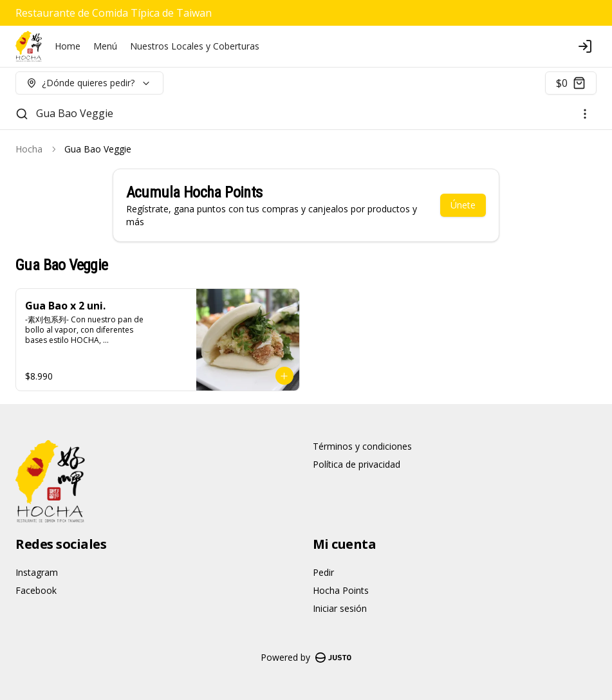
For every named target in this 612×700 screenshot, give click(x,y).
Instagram (37, 572)
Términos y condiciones (362, 446)
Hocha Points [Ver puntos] (341, 590)
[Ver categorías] (585, 114)
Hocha (29, 149)
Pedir (323, 572)
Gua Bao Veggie (75, 113)
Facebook (36, 590)
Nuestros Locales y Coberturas (195, 46)
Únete (463, 205)
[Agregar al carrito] (284, 376)
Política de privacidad (357, 464)
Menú (105, 46)
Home (68, 46)
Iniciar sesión (340, 608)
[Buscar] (22, 114)
